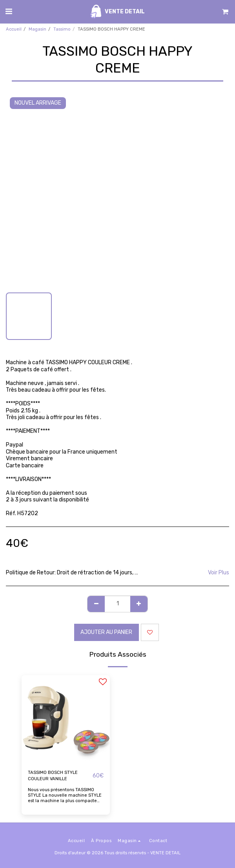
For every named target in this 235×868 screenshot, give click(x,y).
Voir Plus (219, 573)
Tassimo (62, 29)
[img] (66, 719)
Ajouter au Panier (106, 632)
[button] (9, 11)
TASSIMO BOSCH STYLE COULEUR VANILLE (53, 776)
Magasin (37, 29)
